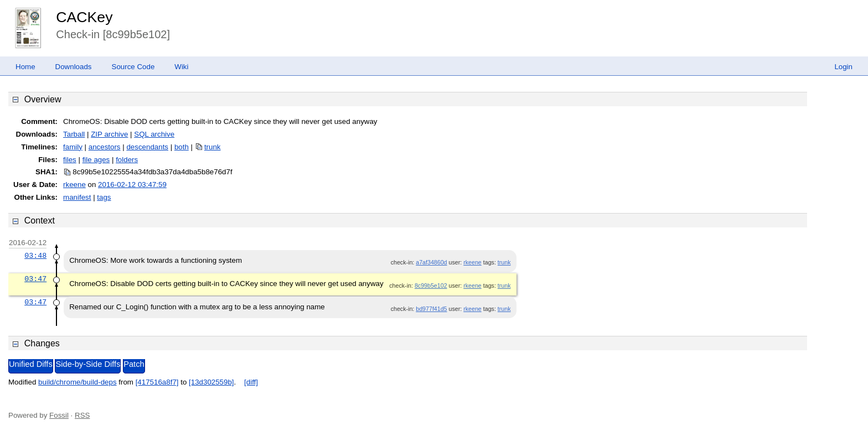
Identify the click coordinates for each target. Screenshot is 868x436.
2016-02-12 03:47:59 (132, 185)
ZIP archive (109, 134)
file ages (96, 160)
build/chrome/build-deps (77, 382)
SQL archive (154, 134)
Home (25, 67)
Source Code (133, 67)
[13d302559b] (211, 382)
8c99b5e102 (431, 286)
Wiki (181, 67)
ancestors (105, 147)
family (73, 147)
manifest (77, 197)
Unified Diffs (31, 364)
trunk (213, 147)
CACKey (84, 17)
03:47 (35, 279)
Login (843, 67)
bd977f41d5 (431, 309)
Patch (134, 364)
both (182, 147)
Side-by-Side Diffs (88, 364)
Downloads (74, 67)
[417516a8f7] (157, 382)
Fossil (59, 415)
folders (127, 160)
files (70, 160)
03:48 (35, 256)
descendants (147, 147)
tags (104, 197)
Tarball (74, 134)
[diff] (251, 382)
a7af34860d (431, 262)
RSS (82, 415)
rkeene (74, 185)
